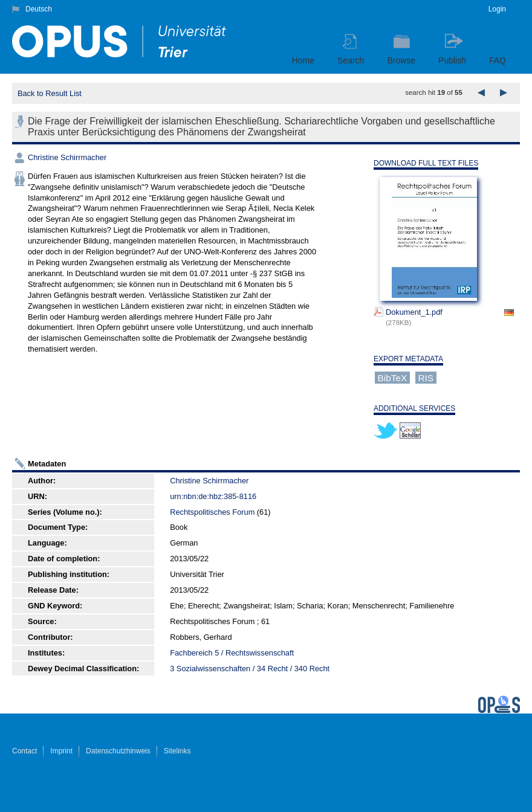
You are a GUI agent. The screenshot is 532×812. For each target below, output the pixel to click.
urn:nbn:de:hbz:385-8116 (213, 496)
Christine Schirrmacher (67, 157)
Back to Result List (50, 93)
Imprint (61, 751)
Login (497, 9)
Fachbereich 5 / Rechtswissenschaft (232, 653)
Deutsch (39, 9)
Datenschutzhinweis (118, 751)
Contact (24, 751)
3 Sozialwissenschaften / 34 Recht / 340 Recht (250, 669)
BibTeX (393, 378)
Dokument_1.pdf (414, 312)
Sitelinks (177, 751)
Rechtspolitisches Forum (212, 512)
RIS (426, 378)
